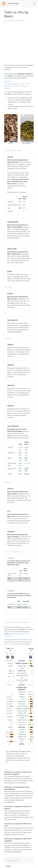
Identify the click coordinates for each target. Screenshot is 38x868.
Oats (10, 143)
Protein (22, 84)
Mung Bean (26, 143)
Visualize (7, 88)
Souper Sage (10, 4)
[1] (26, 78)
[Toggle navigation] (34, 4)
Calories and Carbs (11, 84)
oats (6, 76)
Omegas (24, 86)
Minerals (15, 86)
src (13, 143)
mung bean (16, 76)
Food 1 (8, 866)
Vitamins (7, 86)
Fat (28, 84)
